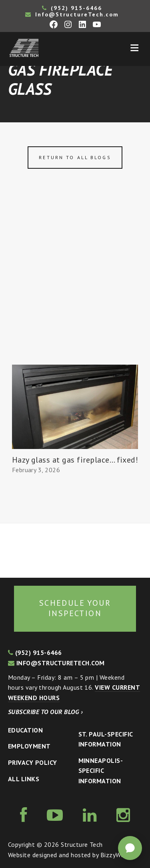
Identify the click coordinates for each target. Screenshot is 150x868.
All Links (24, 779)
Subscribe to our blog (45, 712)
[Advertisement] (75, 286)
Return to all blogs (75, 157)
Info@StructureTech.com (72, 14)
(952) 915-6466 (72, 8)
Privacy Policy (33, 762)
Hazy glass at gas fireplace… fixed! (75, 460)
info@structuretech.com (56, 663)
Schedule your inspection (75, 608)
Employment (29, 746)
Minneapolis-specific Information (101, 771)
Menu (134, 48)
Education (25, 730)
